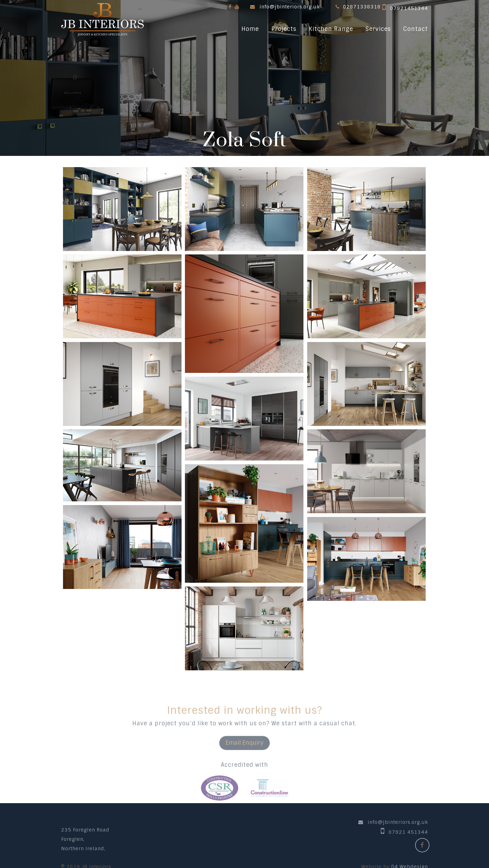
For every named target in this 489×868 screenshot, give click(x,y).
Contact (416, 29)
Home (250, 29)
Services (378, 29)
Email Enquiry (244, 764)
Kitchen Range (331, 29)
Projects (284, 29)
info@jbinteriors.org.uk (290, 7)
